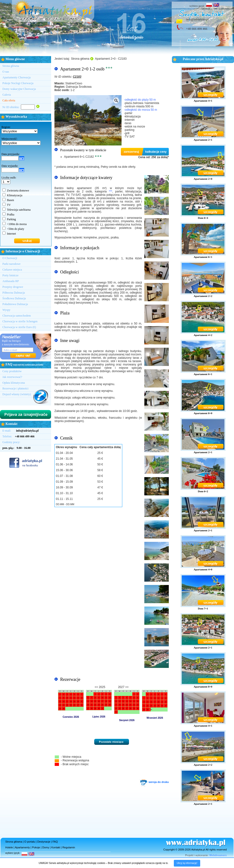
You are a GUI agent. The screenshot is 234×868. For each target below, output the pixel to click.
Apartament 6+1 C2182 (79, 157)
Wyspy (6, 310)
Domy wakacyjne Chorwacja (19, 89)
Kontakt (56, 847)
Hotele (9, 847)
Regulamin (69, 847)
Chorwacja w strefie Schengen (20, 321)
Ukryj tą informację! (187, 863)
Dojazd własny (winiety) (17, 394)
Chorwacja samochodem (17, 316)
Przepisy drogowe (13, 287)
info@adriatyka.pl (197, 19)
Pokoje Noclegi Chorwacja (18, 83)
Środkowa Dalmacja (14, 298)
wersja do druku (154, 782)
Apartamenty (22, 847)
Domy (46, 847)
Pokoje (36, 847)
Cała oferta (9, 100)
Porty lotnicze (10, 275)
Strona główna (11, 66)
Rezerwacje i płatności (15, 388)
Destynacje (44, 842)
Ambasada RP (11, 281)
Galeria (7, 95)
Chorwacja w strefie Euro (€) (19, 327)
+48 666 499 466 (197, 29)
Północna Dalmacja (14, 293)
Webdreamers (218, 855)
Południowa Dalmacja (15, 304)
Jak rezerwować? (12, 377)
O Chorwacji (10, 258)
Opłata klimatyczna (14, 383)
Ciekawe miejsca (12, 270)
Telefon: (18, 436)
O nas (6, 72)
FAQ (55, 842)
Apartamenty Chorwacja (17, 77)
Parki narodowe (12, 264)
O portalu (30, 842)
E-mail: (20, 431)
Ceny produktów (12, 371)
